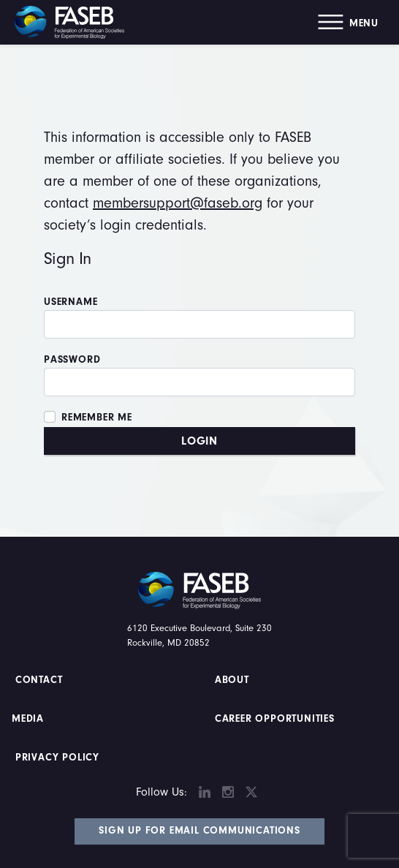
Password (72, 360)
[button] (348, 22)
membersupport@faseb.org (178, 203)
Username (71, 302)
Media (28, 719)
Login (199, 441)
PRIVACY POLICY (57, 758)
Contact (41, 680)
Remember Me (97, 418)
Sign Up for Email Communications (199, 831)
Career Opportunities (273, 719)
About (232, 680)
